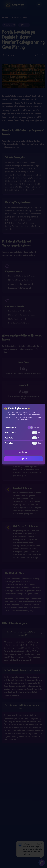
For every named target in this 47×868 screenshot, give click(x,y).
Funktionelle (11, 433)
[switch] (30, 428)
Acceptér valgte (24, 452)
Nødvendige (11, 428)
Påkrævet (37, 428)
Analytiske (10, 438)
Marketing (10, 443)
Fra (40, 433)
